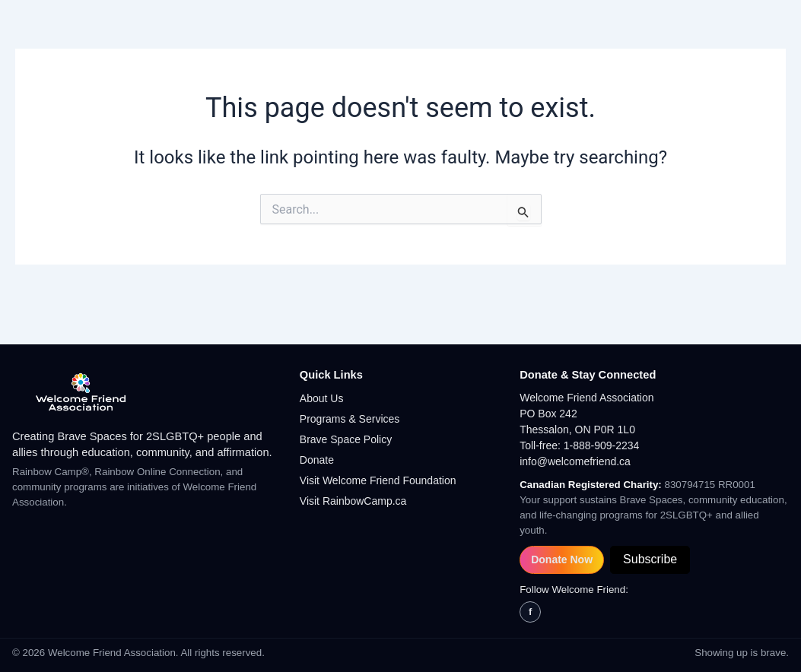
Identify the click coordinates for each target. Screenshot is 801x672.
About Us (322, 398)
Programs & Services (350, 419)
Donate (317, 460)
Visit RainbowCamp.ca (353, 501)
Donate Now (562, 559)
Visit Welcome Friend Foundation (378, 480)
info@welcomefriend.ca (575, 461)
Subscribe (650, 559)
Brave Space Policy (346, 439)
